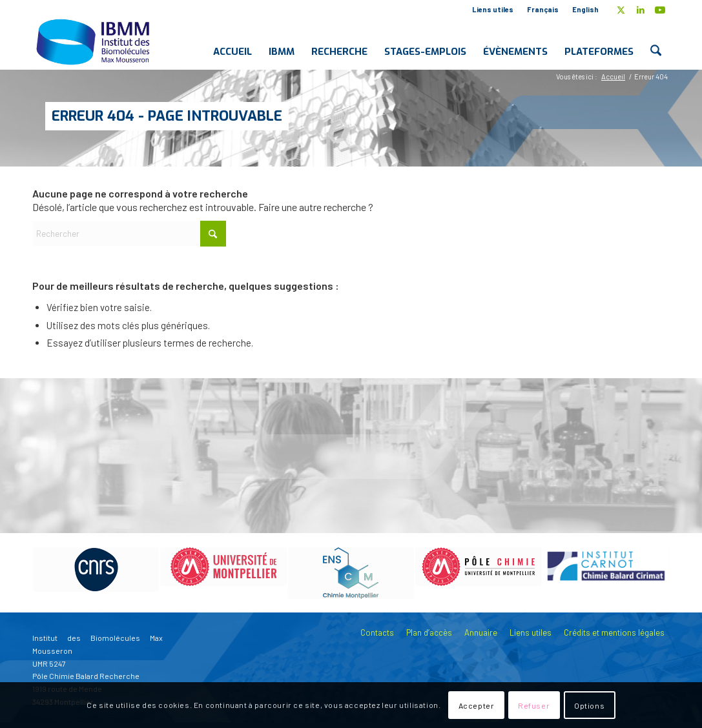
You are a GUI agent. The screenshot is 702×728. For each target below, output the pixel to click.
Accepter (477, 705)
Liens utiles (493, 9)
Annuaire (481, 632)
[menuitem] (493, 10)
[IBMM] (94, 41)
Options (589, 705)
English (585, 9)
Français (543, 9)
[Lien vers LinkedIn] (640, 10)
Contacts (377, 632)
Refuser (534, 705)
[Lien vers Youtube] (660, 10)
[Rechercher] (656, 41)
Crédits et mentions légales (614, 632)
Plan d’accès (429, 632)
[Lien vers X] (621, 10)
